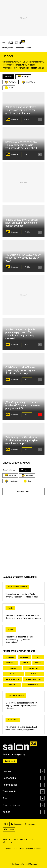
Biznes (38, 663)
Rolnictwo (33, 668)
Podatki (12, 668)
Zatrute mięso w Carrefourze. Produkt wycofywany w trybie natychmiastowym (22, 440)
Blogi (11, 88)
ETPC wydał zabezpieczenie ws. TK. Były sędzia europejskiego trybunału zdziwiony (21, 706)
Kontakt (38, 849)
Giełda (25, 663)
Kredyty (38, 657)
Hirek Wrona (29, 82)
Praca (22, 849)
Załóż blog (10, 761)
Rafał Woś (11, 82)
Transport (11, 663)
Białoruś (11, 630)
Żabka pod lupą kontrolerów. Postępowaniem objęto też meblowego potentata (21, 110)
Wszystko (8, 77)
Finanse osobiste (34, 679)
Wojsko (10, 608)
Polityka (7, 771)
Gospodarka (19, 48)
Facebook (17, 824)
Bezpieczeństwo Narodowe (17, 587)
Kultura (6, 812)
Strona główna (8, 48)
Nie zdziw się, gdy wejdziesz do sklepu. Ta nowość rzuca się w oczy (23, 258)
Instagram (30, 824)
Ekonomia (10, 657)
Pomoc (8, 849)
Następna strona (24, 492)
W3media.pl (33, 864)
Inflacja (35, 674)
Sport (6, 798)
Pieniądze (24, 657)
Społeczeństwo (11, 805)
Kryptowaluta (13, 679)
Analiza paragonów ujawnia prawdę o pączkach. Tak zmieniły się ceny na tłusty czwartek (20, 334)
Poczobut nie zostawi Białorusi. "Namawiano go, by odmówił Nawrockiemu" (19, 640)
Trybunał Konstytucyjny (16, 696)
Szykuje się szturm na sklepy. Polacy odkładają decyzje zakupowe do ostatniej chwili (21, 145)
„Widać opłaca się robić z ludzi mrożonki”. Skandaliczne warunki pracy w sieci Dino (23, 405)
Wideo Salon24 (13, 720)
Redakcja (23, 77)
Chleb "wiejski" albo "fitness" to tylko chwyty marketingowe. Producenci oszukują (22, 370)
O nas (15, 849)
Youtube (9, 830)
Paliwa (12, 685)
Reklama (29, 849)
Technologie (9, 792)
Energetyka (14, 674)
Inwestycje (33, 685)
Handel (27, 119)
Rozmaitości (10, 785)
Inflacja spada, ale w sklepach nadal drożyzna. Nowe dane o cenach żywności (21, 223)
